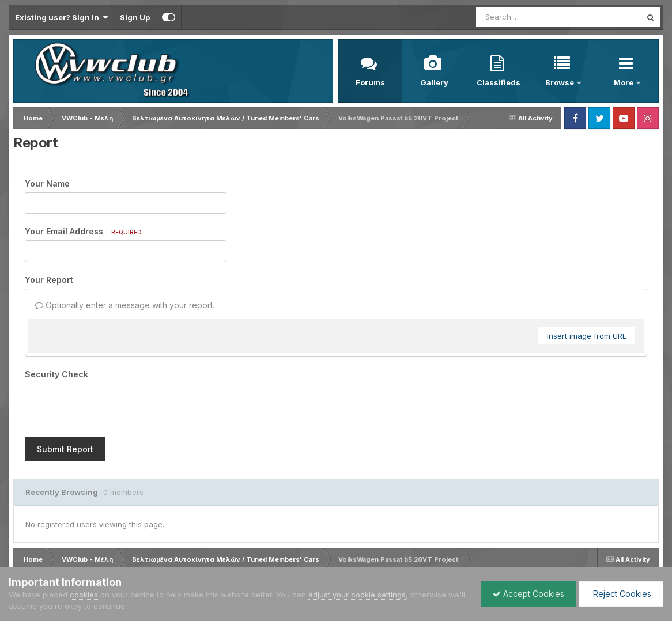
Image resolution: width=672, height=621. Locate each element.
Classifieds (499, 82)
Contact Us (135, 557)
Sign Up (135, 17)
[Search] (527, 17)
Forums (370, 82)
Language (29, 557)
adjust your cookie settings (357, 595)
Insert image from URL (587, 336)
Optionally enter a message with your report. (125, 305)
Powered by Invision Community (609, 557)
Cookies (179, 557)
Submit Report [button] (65, 404)
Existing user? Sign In (61, 17)
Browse (560, 82)
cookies (84, 595)
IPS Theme (27, 546)
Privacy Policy (82, 557)
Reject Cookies (621, 594)
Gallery (434, 82)
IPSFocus (74, 546)
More (624, 82)
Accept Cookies (528, 594)
